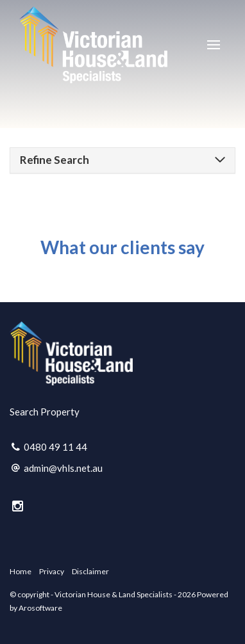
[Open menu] (214, 45)
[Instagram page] (18, 506)
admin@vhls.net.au (63, 468)
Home (21, 571)
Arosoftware (40, 608)
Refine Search (55, 160)
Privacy (52, 571)
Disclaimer (90, 571)
